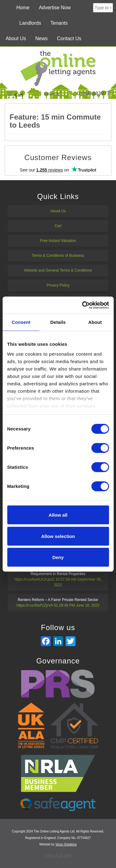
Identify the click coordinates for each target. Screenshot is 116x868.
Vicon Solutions (66, 844)
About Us (16, 38)
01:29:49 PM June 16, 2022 (77, 605)
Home (23, 8)
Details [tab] (58, 322)
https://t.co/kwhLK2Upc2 (34, 579)
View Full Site (58, 855)
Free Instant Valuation (58, 241)
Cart (15, 95)
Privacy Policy (58, 285)
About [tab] (95, 322)
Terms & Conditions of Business (58, 256)
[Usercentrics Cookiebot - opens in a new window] (83, 305)
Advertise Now (55, 8)
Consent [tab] (21, 322)
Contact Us (69, 38)
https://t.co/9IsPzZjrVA (35, 605)
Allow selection (58, 536)
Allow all (58, 515)
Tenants (59, 23)
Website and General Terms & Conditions (58, 270)
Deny (58, 557)
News (41, 38)
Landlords (30, 23)
